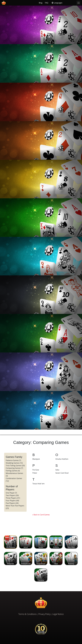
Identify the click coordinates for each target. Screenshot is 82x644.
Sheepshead (26, 558)
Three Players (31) (13, 498)
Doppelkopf (41, 558)
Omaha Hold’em (62, 459)
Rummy (71, 558)
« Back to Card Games (41, 515)
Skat (56, 558)
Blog (41, 3)
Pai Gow (36, 470)
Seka (57, 470)
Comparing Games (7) (14, 468)
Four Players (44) (12, 501)
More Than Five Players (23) (15, 507)
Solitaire (56, 542)
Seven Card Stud (62, 473)
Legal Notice (58, 614)
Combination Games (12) (14, 480)
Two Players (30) (12, 495)
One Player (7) (11, 493)
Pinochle (11, 558)
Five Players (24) (12, 503)
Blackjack (36, 459)
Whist (26, 542)
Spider (41, 542)
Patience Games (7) (13, 460)
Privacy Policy (44, 614)
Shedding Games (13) (14, 463)
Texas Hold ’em (38, 484)
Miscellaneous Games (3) (14, 475)
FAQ (47, 3)
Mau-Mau (71, 542)
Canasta (41, 575)
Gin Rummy (11, 542)
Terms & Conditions (27, 614)
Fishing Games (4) (13, 471)
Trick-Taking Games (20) (15, 466)
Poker (35, 473)
